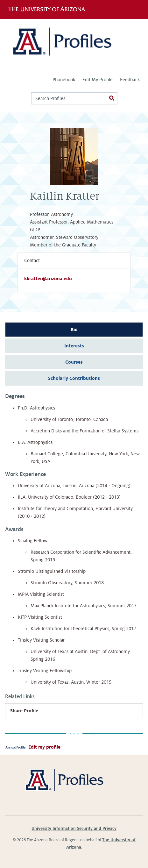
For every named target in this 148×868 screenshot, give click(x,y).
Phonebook (64, 80)
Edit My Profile (98, 80)
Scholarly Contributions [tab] (74, 378)
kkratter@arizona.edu (48, 279)
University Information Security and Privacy (74, 829)
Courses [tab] (74, 362)
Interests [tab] (74, 346)
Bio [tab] (74, 330)
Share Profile (24, 711)
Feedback (130, 80)
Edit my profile (44, 747)
